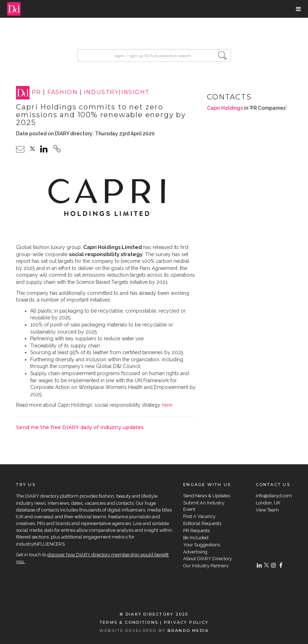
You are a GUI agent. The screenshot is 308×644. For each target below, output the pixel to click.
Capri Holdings (225, 108)
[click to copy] (57, 150)
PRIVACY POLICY (186, 622)
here (167, 405)
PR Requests (197, 531)
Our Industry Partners (206, 566)
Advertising (195, 552)
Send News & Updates (207, 496)
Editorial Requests (202, 523)
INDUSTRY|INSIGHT (117, 93)
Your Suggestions (202, 545)
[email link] (20, 149)
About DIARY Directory (208, 559)
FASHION (62, 93)
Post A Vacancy (199, 516)
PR (36, 93)
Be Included (196, 538)
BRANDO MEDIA (188, 631)
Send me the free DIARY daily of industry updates (80, 427)
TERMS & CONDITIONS (129, 622)
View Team (267, 510)
